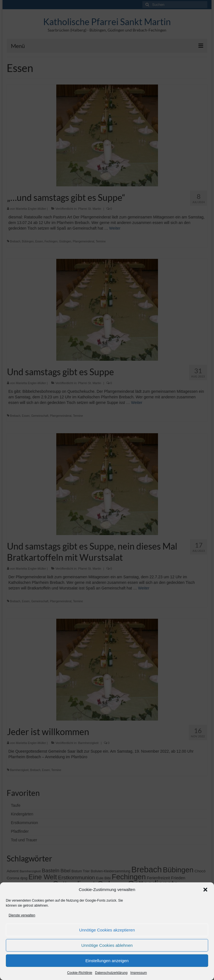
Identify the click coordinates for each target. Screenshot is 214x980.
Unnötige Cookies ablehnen (107, 945)
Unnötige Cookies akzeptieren (107, 930)
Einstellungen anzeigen (107, 961)
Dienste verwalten (22, 915)
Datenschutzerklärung (111, 973)
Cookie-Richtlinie (80, 973)
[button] (205, 890)
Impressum (139, 973)
